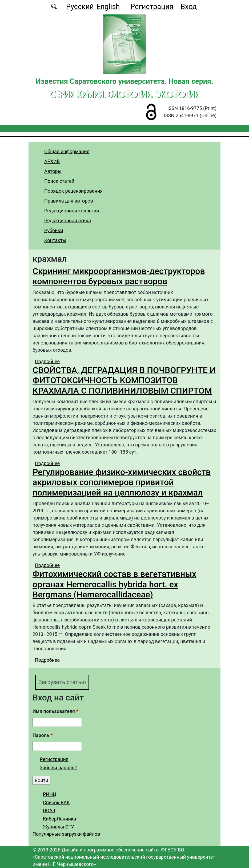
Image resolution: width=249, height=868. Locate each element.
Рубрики (54, 230)
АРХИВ (52, 161)
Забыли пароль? (58, 768)
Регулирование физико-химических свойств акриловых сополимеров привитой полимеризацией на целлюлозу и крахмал (122, 482)
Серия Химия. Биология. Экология (125, 94)
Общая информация (67, 151)
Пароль (43, 735)
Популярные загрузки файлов (66, 834)
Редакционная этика (68, 221)
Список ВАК (56, 802)
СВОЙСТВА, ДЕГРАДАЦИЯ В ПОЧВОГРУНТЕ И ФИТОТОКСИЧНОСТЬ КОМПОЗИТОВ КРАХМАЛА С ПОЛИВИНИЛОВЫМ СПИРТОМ (124, 380)
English (108, 7)
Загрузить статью (62, 682)
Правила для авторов (69, 201)
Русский (80, 7)
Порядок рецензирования (73, 191)
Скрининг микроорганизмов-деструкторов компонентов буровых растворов (119, 276)
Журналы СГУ (59, 827)
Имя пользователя (55, 711)
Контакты (55, 240)
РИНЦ (50, 794)
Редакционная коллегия (72, 211)
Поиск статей (59, 181)
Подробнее (47, 361)
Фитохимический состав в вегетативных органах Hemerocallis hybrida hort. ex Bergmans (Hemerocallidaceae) (114, 584)
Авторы (53, 171)
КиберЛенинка (59, 819)
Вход (189, 7)
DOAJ (49, 810)
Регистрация (152, 7)
